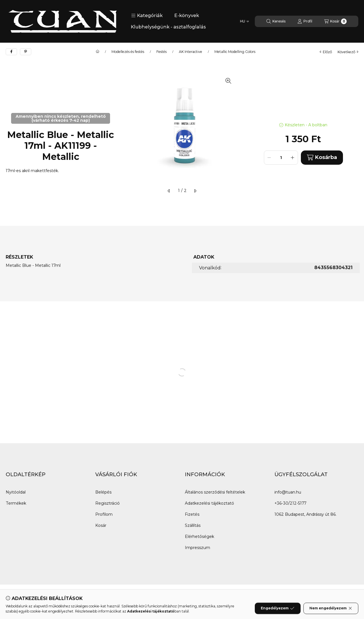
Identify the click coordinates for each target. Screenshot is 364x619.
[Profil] (305, 21)
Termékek (16, 503)
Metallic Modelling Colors (235, 52)
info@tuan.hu (288, 492)
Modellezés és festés (128, 52)
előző (326, 52)
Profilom (104, 514)
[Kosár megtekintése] (335, 21)
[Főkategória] (98, 52)
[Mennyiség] (281, 158)
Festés (162, 52)
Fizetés (192, 514)
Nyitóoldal (16, 492)
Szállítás (193, 525)
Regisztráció (107, 503)
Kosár (101, 525)
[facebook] (11, 52)
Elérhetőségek (199, 537)
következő (348, 52)
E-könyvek (187, 16)
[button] (147, 16)
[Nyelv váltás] (244, 21)
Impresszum (197, 548)
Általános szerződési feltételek (215, 492)
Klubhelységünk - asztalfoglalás (168, 27)
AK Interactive (191, 52)
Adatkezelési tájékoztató (209, 503)
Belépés (103, 492)
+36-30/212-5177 (290, 503)
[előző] (169, 191)
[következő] (195, 191)
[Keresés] (276, 21)
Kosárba (322, 157)
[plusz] (293, 158)
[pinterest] (26, 52)
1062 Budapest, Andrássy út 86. (305, 514)
